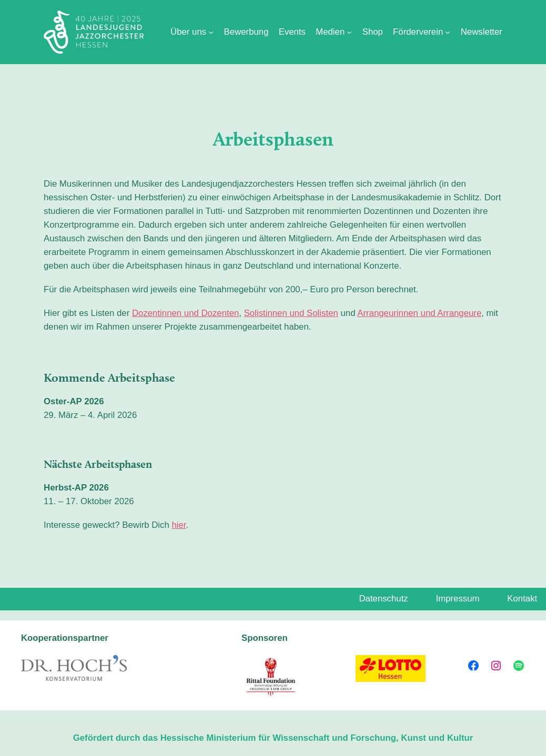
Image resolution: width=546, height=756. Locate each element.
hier (179, 525)
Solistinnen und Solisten (291, 313)
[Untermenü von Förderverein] (448, 32)
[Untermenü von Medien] (349, 32)
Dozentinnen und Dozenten (185, 313)
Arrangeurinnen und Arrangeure (419, 313)
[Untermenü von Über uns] (211, 32)
